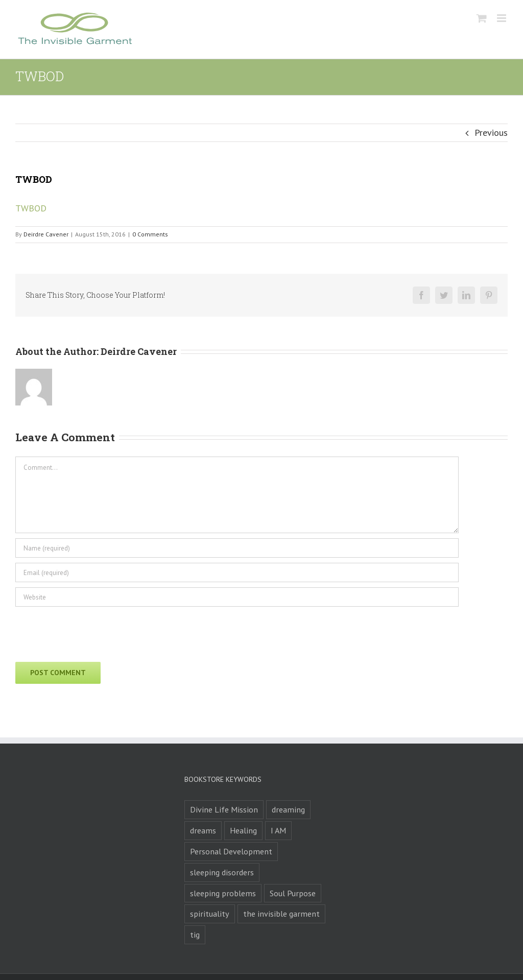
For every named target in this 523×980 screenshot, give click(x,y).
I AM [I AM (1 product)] (278, 830)
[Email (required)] (237, 572)
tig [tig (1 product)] (195, 935)
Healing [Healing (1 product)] (243, 830)
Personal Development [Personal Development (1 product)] (231, 851)
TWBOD (31, 208)
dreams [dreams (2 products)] (203, 830)
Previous (491, 133)
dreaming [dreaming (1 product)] (288, 809)
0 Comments (150, 234)
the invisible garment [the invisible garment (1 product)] (281, 914)
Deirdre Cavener (46, 234)
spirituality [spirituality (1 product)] (210, 914)
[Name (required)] (237, 548)
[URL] (237, 597)
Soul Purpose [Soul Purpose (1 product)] (293, 893)
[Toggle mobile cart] (482, 18)
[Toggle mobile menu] (502, 18)
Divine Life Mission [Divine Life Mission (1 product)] (224, 809)
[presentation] (93, 632)
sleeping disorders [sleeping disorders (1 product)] (222, 872)
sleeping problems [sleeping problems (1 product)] (223, 893)
